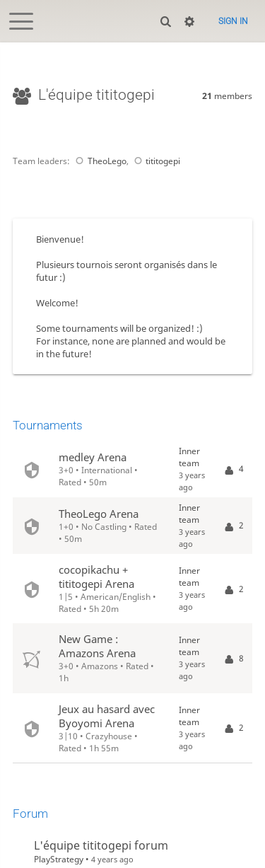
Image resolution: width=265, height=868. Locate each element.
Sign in (233, 21)
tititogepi (156, 161)
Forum (30, 814)
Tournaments (48, 425)
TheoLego (99, 161)
